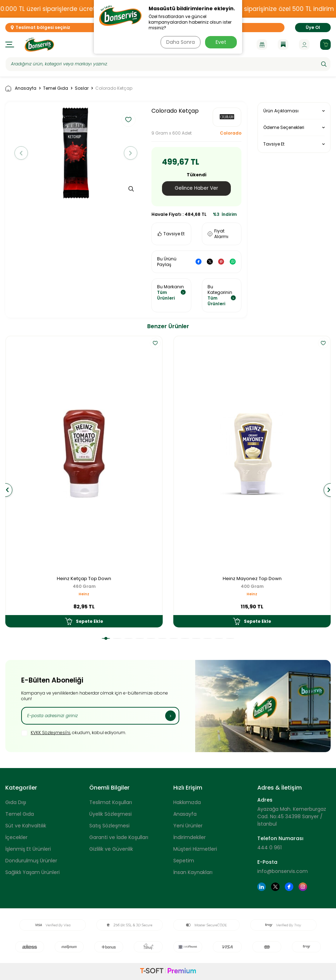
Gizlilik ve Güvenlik (111, 849)
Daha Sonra (180, 42)
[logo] (39, 45)
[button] (23, 153)
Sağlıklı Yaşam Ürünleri (32, 873)
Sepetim (184, 861)
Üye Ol (313, 27)
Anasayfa (21, 88)
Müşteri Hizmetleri (195, 849)
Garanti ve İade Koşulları (119, 838)
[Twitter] (275, 887)
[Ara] (324, 64)
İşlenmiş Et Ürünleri (28, 849)
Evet (221, 42)
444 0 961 (269, 848)
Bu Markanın (171, 292)
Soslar (82, 88)
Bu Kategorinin (222, 295)
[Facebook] (289, 887)
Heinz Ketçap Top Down (84, 579)
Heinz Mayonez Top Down (252, 579)
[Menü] (10, 45)
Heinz (84, 594)
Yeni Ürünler (188, 826)
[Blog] (283, 45)
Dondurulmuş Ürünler (31, 861)
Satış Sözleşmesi (109, 826)
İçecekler (16, 838)
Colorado (231, 133)
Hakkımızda (187, 803)
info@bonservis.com (283, 871)
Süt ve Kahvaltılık (26, 826)
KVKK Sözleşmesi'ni (50, 733)
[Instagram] (303, 887)
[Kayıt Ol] (170, 716)
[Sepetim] (325, 45)
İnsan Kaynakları (193, 873)
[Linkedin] (262, 887)
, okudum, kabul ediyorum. (74, 733)
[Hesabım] (304, 45)
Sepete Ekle (84, 621)
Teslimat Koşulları (111, 803)
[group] (76, 153)
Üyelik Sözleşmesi (110, 814)
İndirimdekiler (190, 838)
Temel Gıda (56, 88)
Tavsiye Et (171, 234)
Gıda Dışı (16, 803)
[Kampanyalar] (262, 45)
